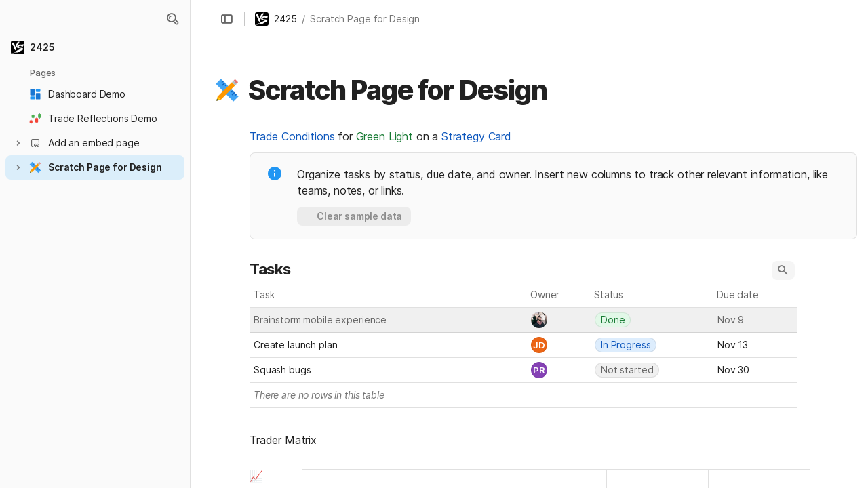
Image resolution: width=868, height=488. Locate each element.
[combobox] (559, 320)
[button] (172, 19)
